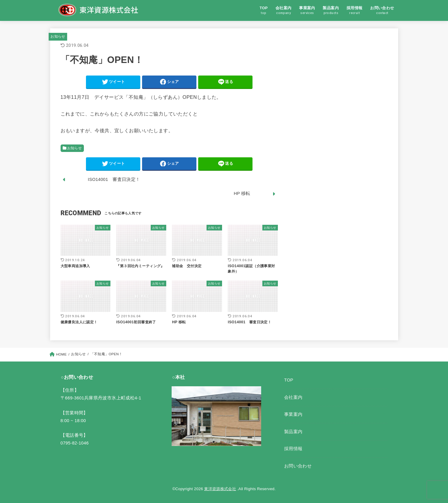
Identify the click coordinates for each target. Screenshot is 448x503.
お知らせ (58, 36)
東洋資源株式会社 (220, 489)
